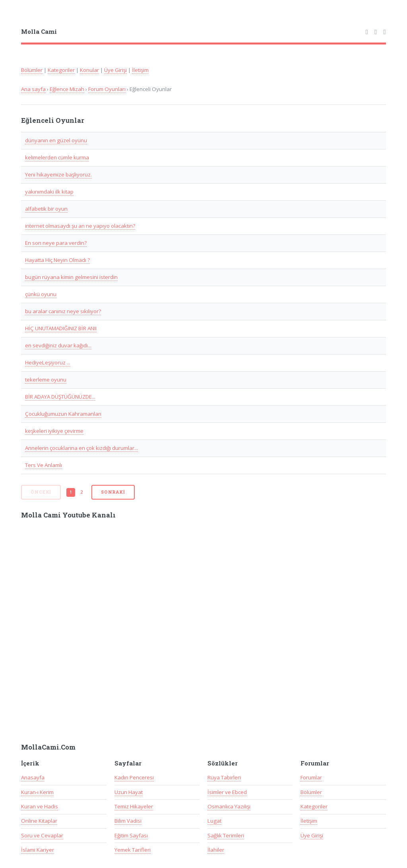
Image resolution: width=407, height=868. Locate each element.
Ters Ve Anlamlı (44, 465)
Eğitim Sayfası (131, 835)
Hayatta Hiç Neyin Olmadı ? (57, 260)
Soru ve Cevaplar (42, 835)
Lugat (214, 821)
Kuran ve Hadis (40, 806)
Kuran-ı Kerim (37, 792)
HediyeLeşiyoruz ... (48, 362)
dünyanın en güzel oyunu (56, 140)
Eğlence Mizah (67, 89)
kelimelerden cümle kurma (57, 157)
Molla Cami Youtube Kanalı (68, 515)
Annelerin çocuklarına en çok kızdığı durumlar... (81, 448)
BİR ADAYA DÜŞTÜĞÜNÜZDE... (60, 397)
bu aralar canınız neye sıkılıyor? (63, 311)
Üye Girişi (115, 70)
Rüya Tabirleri (224, 777)
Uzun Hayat (129, 792)
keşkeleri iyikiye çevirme (54, 431)
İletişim (140, 70)
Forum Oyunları (107, 89)
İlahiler (216, 850)
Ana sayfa (33, 89)
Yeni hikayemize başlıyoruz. (58, 174)
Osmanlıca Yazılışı (229, 806)
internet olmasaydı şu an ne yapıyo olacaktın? (80, 226)
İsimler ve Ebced (227, 792)
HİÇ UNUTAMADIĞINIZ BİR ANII (61, 328)
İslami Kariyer (38, 850)
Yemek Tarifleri (133, 850)
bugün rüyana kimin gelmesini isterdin (71, 277)
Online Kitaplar (39, 821)
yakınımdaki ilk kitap (49, 192)
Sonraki (113, 492)
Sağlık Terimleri (226, 835)
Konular (89, 70)
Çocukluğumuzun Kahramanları (63, 414)
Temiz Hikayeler (134, 806)
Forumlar (311, 777)
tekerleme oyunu (46, 380)
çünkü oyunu (41, 294)
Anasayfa (33, 777)
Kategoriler (61, 70)
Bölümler (32, 70)
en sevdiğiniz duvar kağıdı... (58, 345)
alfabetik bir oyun (46, 209)
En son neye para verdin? (56, 243)
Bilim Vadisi (128, 821)
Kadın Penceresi (134, 777)
